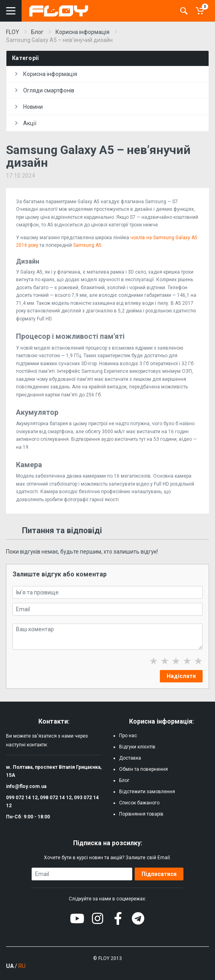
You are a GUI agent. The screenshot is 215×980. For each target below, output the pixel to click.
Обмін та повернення (143, 769)
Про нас (128, 736)
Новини (29, 107)
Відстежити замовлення (147, 792)
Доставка (130, 758)
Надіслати (181, 676)
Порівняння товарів (141, 814)
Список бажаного (139, 803)
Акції (26, 123)
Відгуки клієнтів (137, 747)
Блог (124, 780)
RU (22, 966)
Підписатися (159, 874)
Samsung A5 (87, 245)
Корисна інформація (46, 74)
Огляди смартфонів (45, 90)
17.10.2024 (21, 176)
